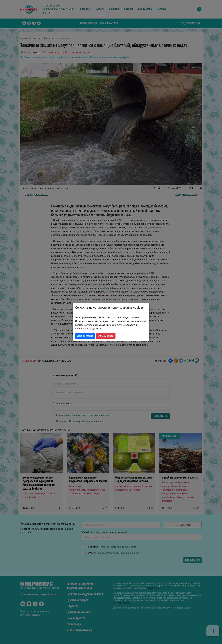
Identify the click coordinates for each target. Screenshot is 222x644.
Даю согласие (85, 336)
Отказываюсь (106, 336)
